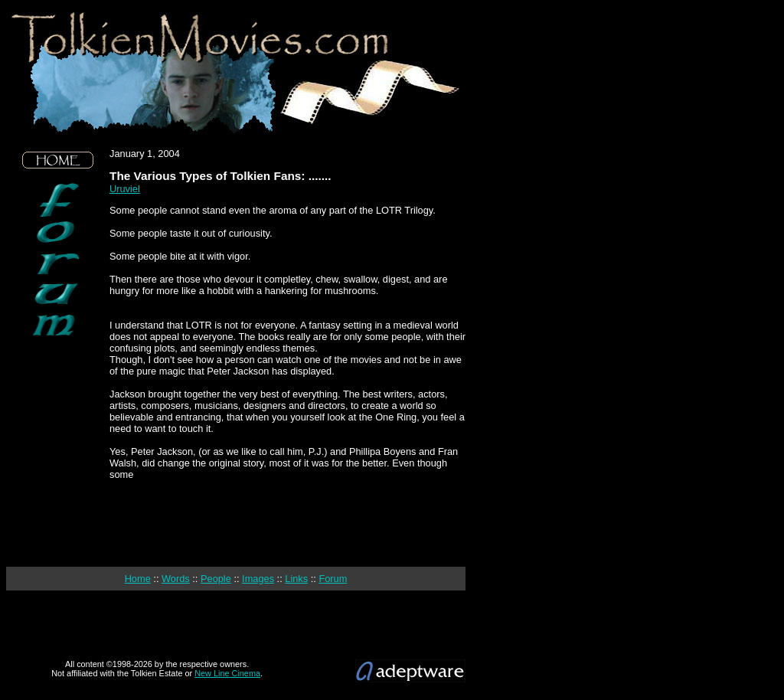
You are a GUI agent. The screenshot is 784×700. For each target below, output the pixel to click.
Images (258, 579)
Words (176, 579)
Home (138, 579)
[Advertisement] (58, 452)
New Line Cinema (227, 673)
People (216, 579)
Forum (333, 579)
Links (296, 579)
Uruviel (125, 189)
